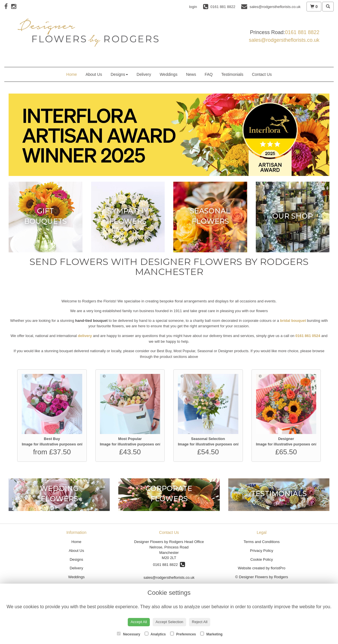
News (191, 74)
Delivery (144, 74)
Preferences (183, 634)
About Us (94, 74)
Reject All (200, 622)
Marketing (211, 634)
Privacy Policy (262, 551)
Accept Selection (169, 622)
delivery (85, 336)
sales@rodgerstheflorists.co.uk (284, 40)
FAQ (209, 74)
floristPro (278, 568)
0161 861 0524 (308, 336)
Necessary (128, 634)
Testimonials (232, 74)
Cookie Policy (262, 559)
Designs (119, 74)
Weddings (168, 74)
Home (71, 74)
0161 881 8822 (302, 32)
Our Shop (293, 216)
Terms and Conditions (262, 542)
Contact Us (262, 74)
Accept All (139, 622)
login (193, 7)
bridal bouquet (293, 321)
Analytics (155, 634)
